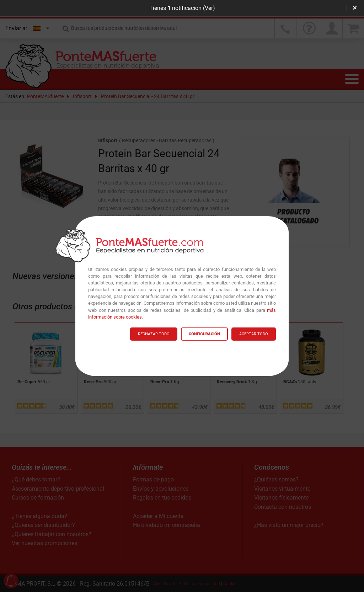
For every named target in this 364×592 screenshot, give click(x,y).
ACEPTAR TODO (254, 334)
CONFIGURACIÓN (204, 334)
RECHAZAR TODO (154, 334)
